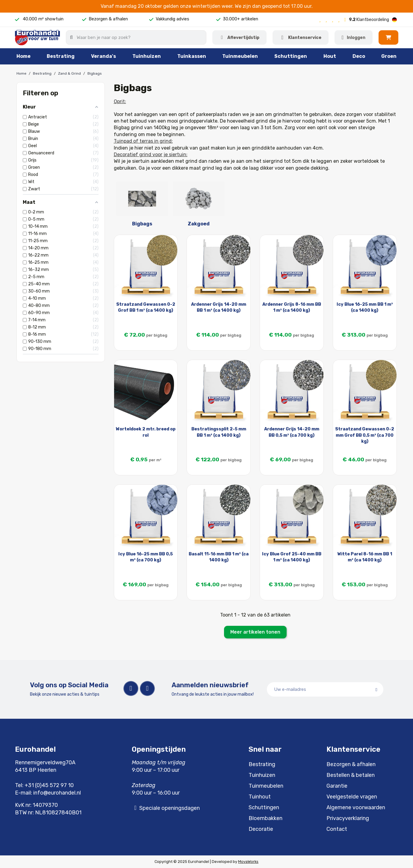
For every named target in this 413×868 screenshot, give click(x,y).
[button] (388, 37)
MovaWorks (248, 862)
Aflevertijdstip (243, 38)
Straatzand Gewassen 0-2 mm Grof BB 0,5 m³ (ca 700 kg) (365, 435)
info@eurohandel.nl (57, 793)
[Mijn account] (354, 37)
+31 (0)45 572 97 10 (49, 785)
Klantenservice (305, 38)
